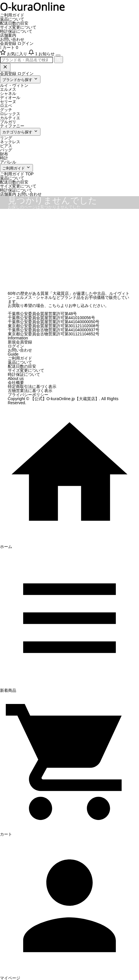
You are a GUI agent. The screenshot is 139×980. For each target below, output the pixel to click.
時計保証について (16, 31)
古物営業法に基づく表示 (30, 391)
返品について (12, 19)
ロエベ (6, 106)
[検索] (59, 60)
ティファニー (12, 126)
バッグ (6, 150)
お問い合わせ (12, 39)
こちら (54, 306)
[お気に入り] (14, 54)
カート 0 (9, 47)
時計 (4, 158)
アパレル (8, 162)
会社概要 (16, 383)
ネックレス (10, 142)
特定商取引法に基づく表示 (32, 387)
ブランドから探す (20, 79)
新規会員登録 (20, 342)
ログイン (25, 43)
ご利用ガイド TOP (17, 174)
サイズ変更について (18, 27)
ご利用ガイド (12, 15)
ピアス (6, 146)
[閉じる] (5, 67)
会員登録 (8, 43)
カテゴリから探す (20, 132)
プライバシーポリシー (28, 395)
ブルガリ (8, 122)
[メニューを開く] (58, 55)
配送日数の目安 (14, 23)
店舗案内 (8, 35)
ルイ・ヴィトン (14, 85)
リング (6, 138)
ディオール (10, 98)
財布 (4, 154)
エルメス (8, 89)
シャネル (8, 93)
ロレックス (10, 114)
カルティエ (10, 118)
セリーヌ (8, 102)
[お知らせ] (42, 54)
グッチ (6, 110)
